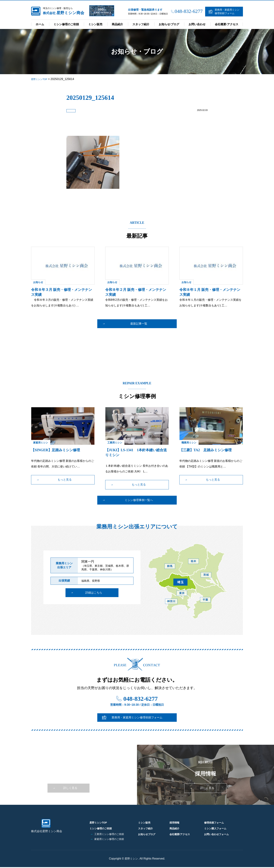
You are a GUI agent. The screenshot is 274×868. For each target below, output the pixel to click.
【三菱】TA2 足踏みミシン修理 (205, 450)
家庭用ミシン (41, 442)
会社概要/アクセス (227, 24)
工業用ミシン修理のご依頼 (110, 833)
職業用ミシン (189, 442)
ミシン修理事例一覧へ (139, 500)
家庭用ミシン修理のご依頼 (110, 838)
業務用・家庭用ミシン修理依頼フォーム (227, 11)
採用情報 (174, 822)
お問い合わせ (197, 24)
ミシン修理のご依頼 (66, 24)
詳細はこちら (94, 597)
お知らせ (38, 282)
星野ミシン (131, 859)
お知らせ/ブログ (169, 24)
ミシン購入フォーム (215, 828)
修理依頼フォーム (214, 822)
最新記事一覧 (139, 323)
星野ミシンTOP (102, 822)
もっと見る (65, 479)
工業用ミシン (115, 442)
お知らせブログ (147, 833)
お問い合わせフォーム (216, 833)
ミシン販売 (95, 24)
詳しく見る (70, 790)
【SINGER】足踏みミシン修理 (56, 450)
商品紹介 (117, 24)
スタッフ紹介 (141, 24)
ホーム (40, 24)
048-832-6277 (189, 11)
